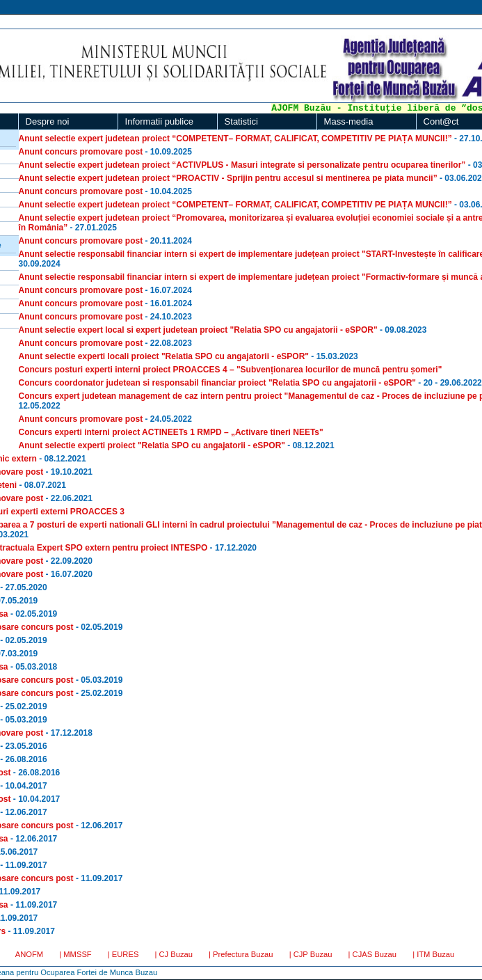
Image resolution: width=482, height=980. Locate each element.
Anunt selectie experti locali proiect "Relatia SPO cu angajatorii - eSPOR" (164, 356)
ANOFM (29, 954)
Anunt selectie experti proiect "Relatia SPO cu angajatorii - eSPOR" (152, 445)
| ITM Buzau (433, 954)
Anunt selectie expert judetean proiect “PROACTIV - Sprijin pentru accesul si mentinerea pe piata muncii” (228, 178)
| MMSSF (75, 954)
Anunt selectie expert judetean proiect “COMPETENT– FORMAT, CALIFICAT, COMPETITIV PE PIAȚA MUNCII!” (235, 139)
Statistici (241, 121)
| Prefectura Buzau (241, 954)
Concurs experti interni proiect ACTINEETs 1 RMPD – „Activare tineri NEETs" (171, 432)
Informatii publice (159, 121)
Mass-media (349, 121)
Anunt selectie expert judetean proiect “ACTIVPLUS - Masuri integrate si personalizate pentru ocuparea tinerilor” (242, 165)
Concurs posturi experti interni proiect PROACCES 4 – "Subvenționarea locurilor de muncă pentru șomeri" (231, 370)
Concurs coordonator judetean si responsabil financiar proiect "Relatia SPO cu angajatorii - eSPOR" (218, 383)
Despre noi (48, 121)
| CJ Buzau (174, 954)
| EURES (123, 954)
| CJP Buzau (311, 954)
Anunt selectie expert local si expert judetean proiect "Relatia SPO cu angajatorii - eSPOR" (198, 330)
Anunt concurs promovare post (81, 152)
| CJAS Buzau (372, 954)
